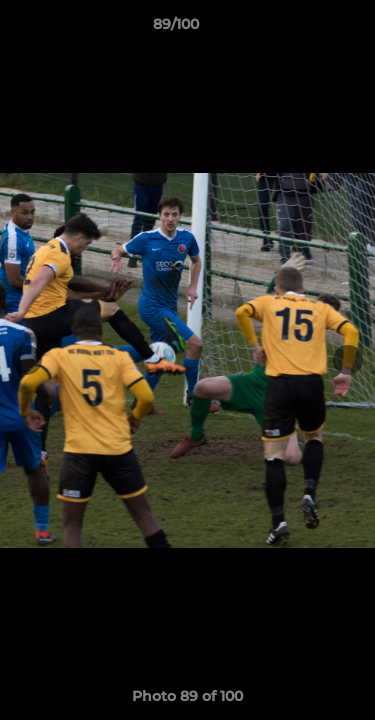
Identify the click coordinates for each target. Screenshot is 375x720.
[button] (303, 29)
